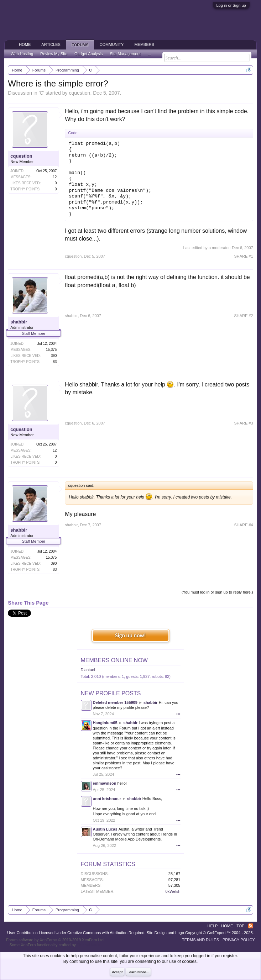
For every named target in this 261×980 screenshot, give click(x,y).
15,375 (51, 350)
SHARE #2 (243, 316)
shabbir (19, 322)
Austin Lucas (105, 829)
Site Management (125, 54)
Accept (117, 972)
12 (55, 177)
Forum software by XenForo (55, 940)
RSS (251, 926)
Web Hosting (22, 54)
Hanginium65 (105, 723)
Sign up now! (130, 635)
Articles (51, 44)
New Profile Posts (111, 693)
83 (55, 362)
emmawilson (105, 783)
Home (25, 44)
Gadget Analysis (89, 54)
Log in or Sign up (231, 5)
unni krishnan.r (107, 799)
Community (112, 44)
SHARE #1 (243, 256)
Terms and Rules (200, 940)
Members (144, 44)
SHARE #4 (243, 525)
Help (213, 926)
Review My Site (54, 54)
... (149, 54)
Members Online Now (114, 660)
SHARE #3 (243, 423)
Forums (80, 45)
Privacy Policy (239, 940)
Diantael (88, 670)
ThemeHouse (89, 945)
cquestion (79, 93)
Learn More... (138, 972)
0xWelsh (173, 891)
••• (178, 714)
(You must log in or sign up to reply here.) (217, 592)
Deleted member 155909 (115, 702)
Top (240, 926)
